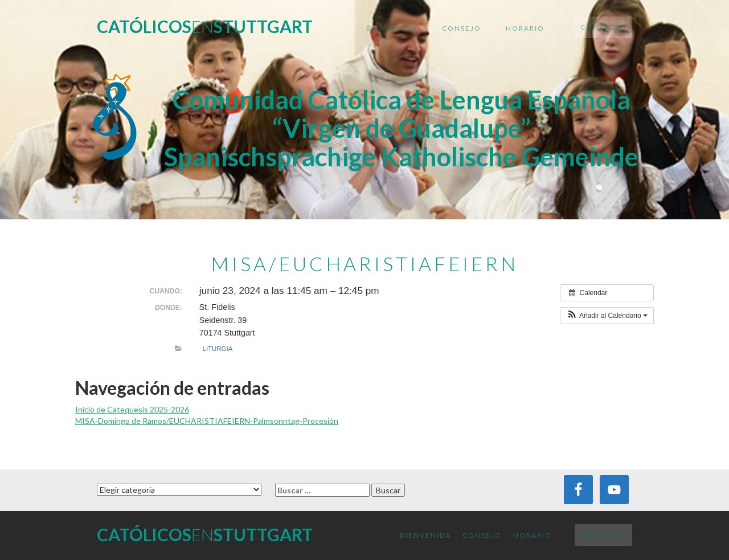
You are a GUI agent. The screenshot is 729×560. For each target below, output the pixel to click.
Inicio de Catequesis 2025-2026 (132, 409)
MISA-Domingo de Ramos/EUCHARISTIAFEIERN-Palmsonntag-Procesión (207, 421)
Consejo (462, 28)
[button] (607, 316)
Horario (525, 28)
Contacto (603, 27)
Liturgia (218, 349)
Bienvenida (392, 28)
